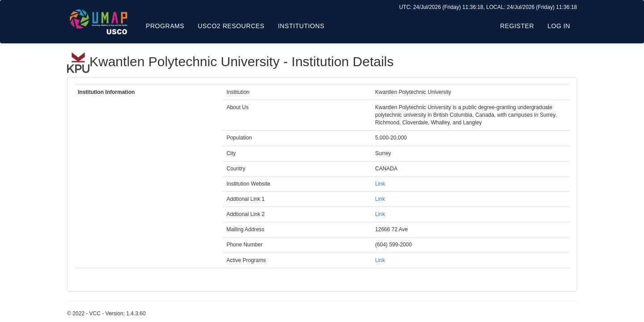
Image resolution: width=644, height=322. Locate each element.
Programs (165, 26)
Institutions (301, 26)
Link (380, 184)
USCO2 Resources (231, 26)
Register (517, 26)
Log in (559, 26)
